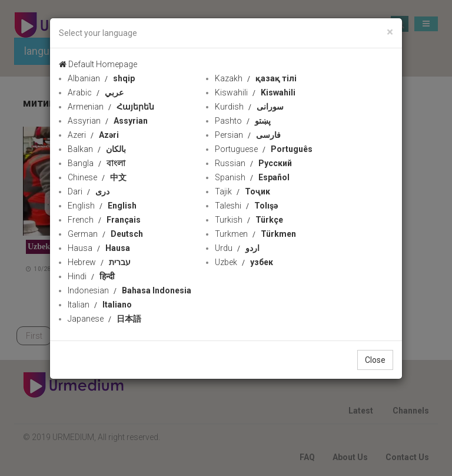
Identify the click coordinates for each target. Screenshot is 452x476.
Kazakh (256, 78)
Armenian (111, 107)
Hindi (91, 276)
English (102, 206)
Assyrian (108, 121)
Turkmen (255, 234)
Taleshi (246, 206)
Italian (100, 305)
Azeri (93, 135)
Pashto (243, 121)
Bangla (97, 163)
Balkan (97, 149)
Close (375, 360)
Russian (253, 163)
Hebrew (99, 262)
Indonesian (129, 290)
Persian (248, 135)
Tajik (242, 191)
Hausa (99, 248)
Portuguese (264, 149)
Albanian (101, 78)
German (105, 234)
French (104, 220)
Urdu (237, 248)
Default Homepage (98, 64)
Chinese (97, 177)
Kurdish (249, 107)
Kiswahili (255, 92)
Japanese (104, 319)
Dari (89, 191)
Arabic (96, 92)
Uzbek (244, 262)
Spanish (252, 177)
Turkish (249, 220)
